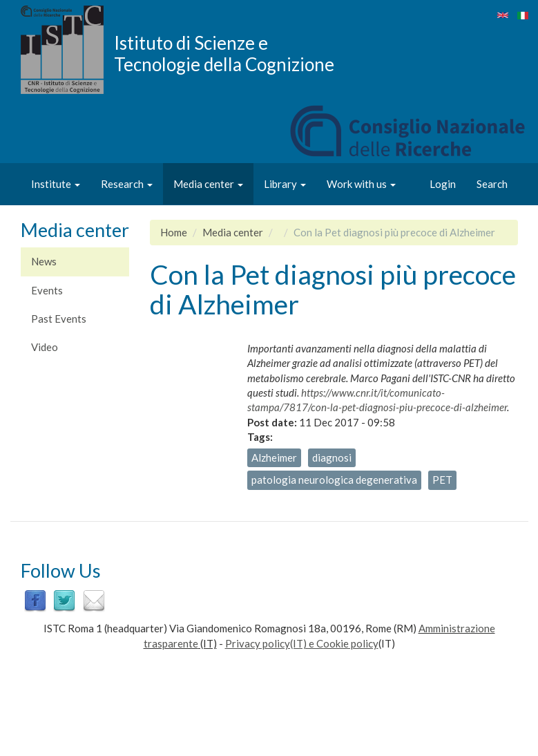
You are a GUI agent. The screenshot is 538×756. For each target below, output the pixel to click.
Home (174, 232)
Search (492, 184)
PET (442, 480)
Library (285, 184)
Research (127, 184)
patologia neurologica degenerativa (334, 480)
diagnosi (332, 457)
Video (45, 347)
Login (443, 184)
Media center (208, 184)
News (44, 261)
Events (47, 290)
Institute (56, 184)
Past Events (59, 319)
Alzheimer (274, 457)
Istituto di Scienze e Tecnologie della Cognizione (224, 53)
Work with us (361, 184)
